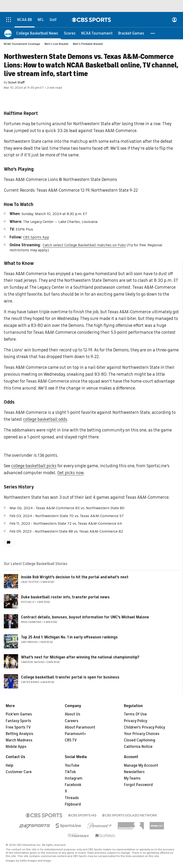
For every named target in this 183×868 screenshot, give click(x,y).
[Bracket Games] (131, 33)
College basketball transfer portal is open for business (70, 677)
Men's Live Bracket (56, 44)
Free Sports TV (18, 727)
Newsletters (134, 772)
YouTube (72, 765)
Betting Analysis (20, 734)
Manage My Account (141, 765)
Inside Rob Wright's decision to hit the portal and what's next (75, 577)
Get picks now (70, 473)
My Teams (132, 778)
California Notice (138, 747)
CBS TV (71, 740)
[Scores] (70, 33)
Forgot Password (138, 785)
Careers (72, 721)
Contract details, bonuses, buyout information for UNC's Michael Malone (85, 617)
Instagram (74, 778)
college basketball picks (34, 466)
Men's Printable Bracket (88, 44)
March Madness (19, 740)
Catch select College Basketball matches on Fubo (84, 245)
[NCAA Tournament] (97, 33)
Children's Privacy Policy (145, 727)
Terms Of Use (135, 714)
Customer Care (19, 772)
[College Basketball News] (37, 33)
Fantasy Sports (18, 721)
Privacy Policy (136, 721)
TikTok (70, 772)
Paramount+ (75, 734)
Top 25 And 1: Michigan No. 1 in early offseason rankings (69, 637)
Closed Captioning (140, 740)
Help (10, 765)
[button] (153, 33)
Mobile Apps (16, 747)
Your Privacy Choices (142, 734)
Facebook (73, 785)
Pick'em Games (19, 714)
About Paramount (80, 727)
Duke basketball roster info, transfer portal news (65, 597)
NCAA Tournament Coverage (22, 44)
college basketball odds (45, 419)
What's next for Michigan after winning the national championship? (80, 657)
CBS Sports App (36, 237)
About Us (73, 714)
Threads (72, 798)
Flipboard (73, 804)
